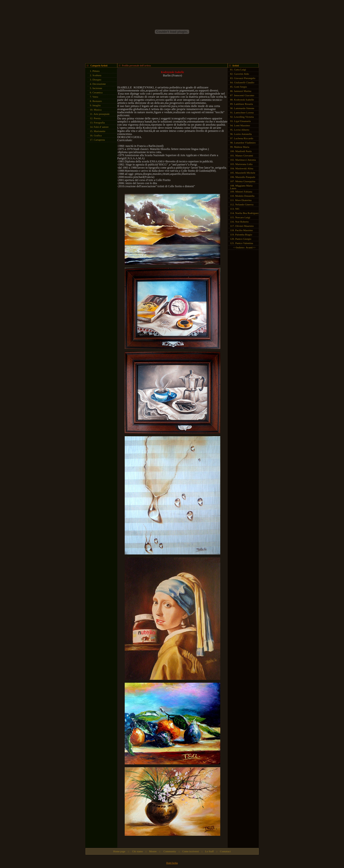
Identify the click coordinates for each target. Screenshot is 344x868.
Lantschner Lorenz (244, 112)
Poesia (97, 118)
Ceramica (97, 92)
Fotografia (99, 122)
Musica (98, 110)
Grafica (98, 135)
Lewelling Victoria (244, 117)
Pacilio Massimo (244, 230)
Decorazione (99, 84)
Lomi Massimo (242, 125)
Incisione (97, 88)
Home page (119, 851)
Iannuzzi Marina (243, 91)
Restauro (97, 101)
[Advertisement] (100, 216)
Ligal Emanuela (242, 121)
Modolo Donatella (245, 196)
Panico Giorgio (243, 239)
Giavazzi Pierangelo (245, 78)
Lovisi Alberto (242, 130)
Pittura (96, 71)
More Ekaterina (243, 200)
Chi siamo (137, 851)
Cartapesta (99, 140)
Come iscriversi (191, 851)
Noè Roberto (242, 222)
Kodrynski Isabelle (244, 100)
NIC (238, 209)
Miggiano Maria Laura (241, 187)
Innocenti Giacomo (244, 95)
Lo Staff (210, 851)
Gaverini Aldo (242, 74)
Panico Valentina (244, 243)
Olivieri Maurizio (245, 226)
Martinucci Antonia (246, 160)
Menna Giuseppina (245, 181)
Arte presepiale (102, 114)
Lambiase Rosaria (244, 104)
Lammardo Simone (244, 108)
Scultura (97, 75)
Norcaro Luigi (243, 217)
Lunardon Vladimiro (245, 143)
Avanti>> (251, 247)
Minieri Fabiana (244, 192)
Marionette (100, 131)
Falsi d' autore (101, 127)
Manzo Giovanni (244, 155)
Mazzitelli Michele (245, 173)
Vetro (95, 97)
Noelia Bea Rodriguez (247, 213)
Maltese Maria (242, 147)
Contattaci (225, 851)
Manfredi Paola (243, 151)
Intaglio (97, 105)
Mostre (153, 851)
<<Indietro (239, 247)
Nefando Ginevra (244, 204)
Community (169, 851)
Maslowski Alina (244, 168)
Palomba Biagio (244, 234)
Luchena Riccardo (244, 138)
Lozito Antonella (243, 134)
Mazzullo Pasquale (245, 177)
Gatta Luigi (240, 69)
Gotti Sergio (241, 87)
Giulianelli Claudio (244, 82)
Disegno (97, 80)
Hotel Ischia (172, 863)
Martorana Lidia (244, 164)
